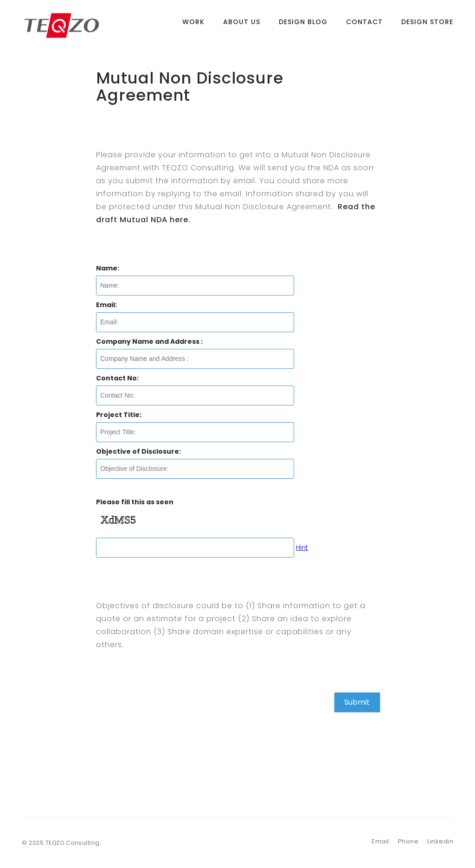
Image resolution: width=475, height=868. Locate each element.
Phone (408, 841)
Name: (108, 268)
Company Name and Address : (149, 341)
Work (193, 26)
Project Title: (119, 415)
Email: (106, 305)
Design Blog (303, 26)
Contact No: (117, 378)
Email (380, 841)
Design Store (427, 26)
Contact (364, 26)
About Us (242, 26)
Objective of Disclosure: (138, 451)
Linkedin (440, 841)
